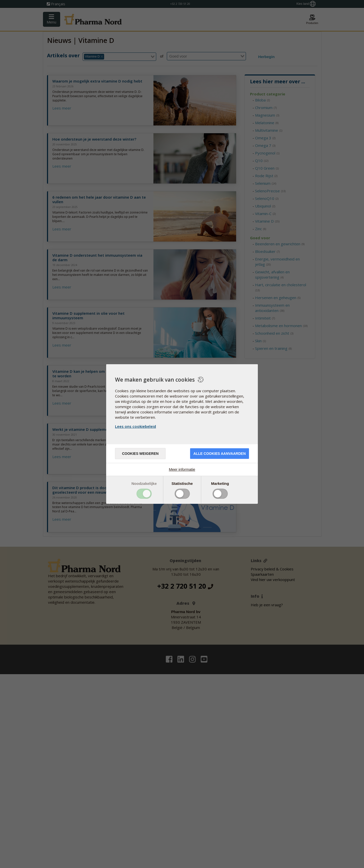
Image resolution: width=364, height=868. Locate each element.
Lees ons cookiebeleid (135, 426)
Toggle (144, 494)
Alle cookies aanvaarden (220, 454)
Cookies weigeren (140, 454)
